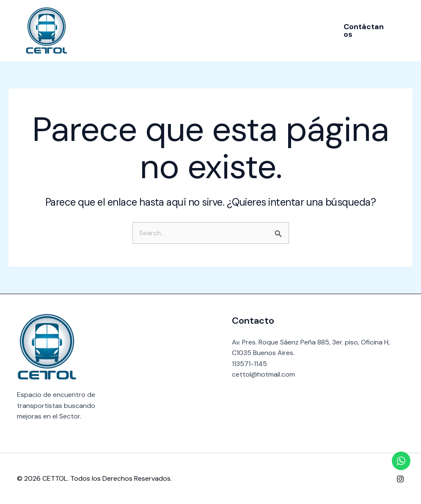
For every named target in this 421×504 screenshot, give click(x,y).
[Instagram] (400, 479)
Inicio (127, 30)
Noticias (244, 30)
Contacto (287, 30)
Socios (205, 30)
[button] (361, 30)
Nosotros (165, 30)
